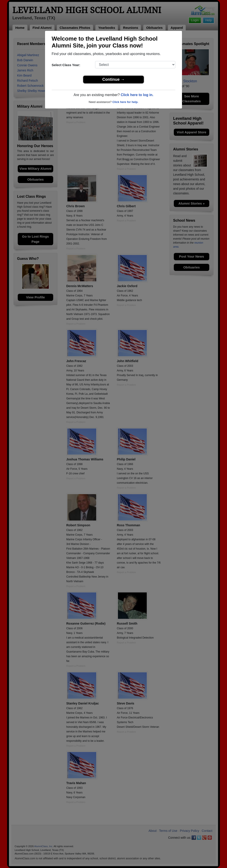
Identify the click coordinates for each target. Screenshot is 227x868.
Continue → (114, 79)
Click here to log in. (137, 95)
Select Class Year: (66, 65)
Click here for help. (125, 102)
